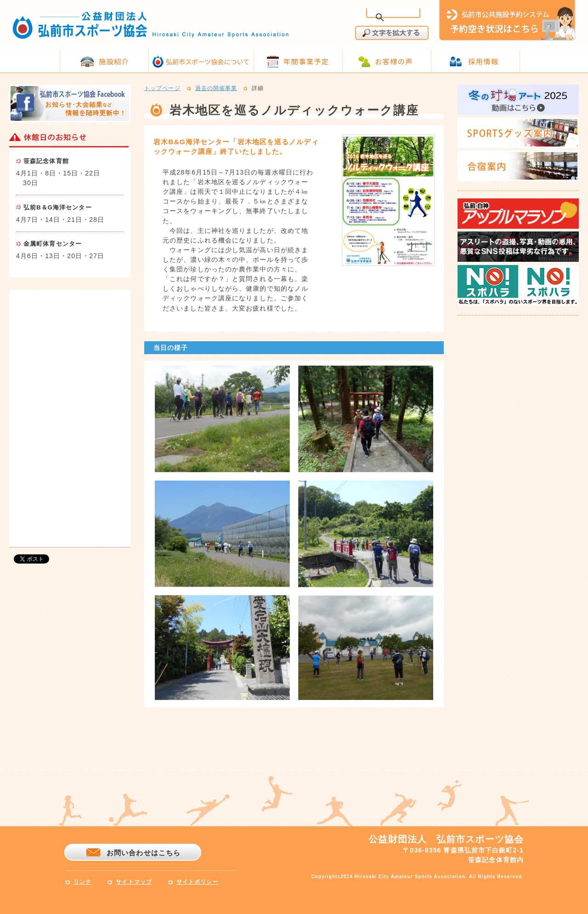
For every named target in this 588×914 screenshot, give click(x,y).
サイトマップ (134, 882)
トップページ (162, 89)
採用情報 (483, 61)
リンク (82, 882)
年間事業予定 (306, 61)
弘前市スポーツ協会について (208, 62)
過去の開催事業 (216, 89)
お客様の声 (394, 61)
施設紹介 (114, 61)
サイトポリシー (198, 882)
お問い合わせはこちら (144, 853)
